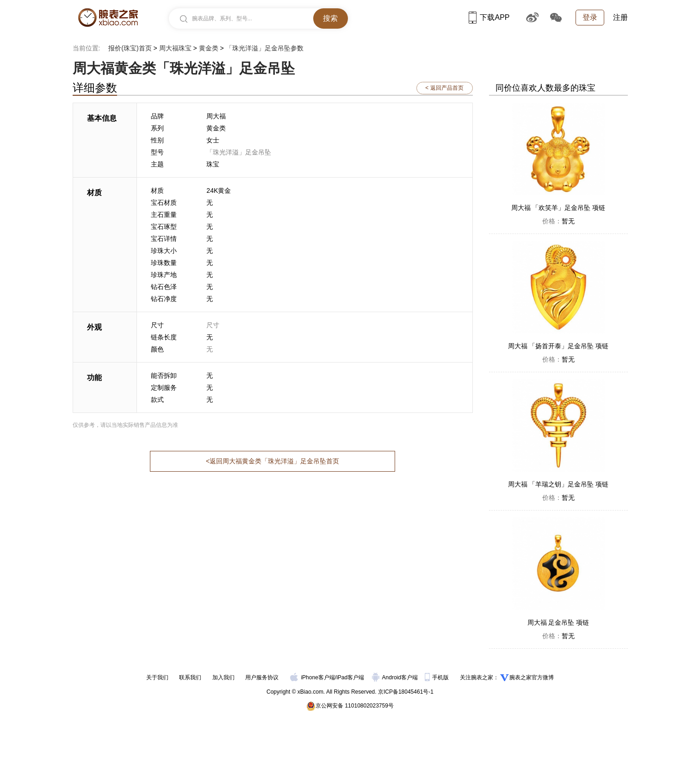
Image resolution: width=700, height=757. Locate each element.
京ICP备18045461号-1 (406, 692)
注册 (620, 17)
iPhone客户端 (312, 677)
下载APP (489, 17)
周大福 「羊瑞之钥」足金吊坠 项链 (558, 484)
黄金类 (209, 48)
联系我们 (190, 677)
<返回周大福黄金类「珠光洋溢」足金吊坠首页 (273, 461)
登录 (590, 17)
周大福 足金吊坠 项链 (558, 622)
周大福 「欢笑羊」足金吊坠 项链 (558, 208)
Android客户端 (396, 677)
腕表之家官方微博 (532, 677)
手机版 (437, 677)
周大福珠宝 (175, 48)
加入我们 (223, 677)
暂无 (558, 221)
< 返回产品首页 (444, 88)
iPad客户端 (350, 677)
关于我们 (157, 677)
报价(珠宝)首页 (130, 48)
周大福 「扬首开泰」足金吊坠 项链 (558, 346)
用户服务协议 (262, 677)
